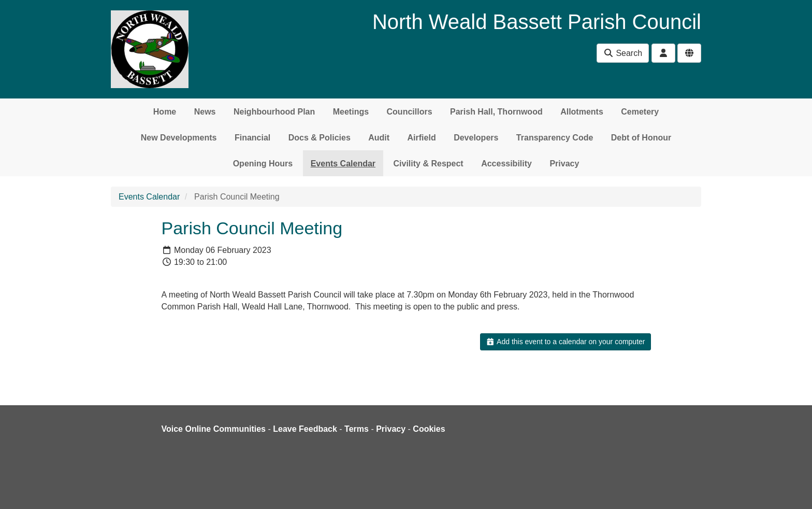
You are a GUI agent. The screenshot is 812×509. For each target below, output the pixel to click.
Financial (252, 138)
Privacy (564, 164)
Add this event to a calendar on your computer (565, 342)
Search (623, 53)
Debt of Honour (641, 138)
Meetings (351, 112)
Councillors (410, 112)
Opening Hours (263, 164)
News (205, 112)
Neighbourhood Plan (274, 112)
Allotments (582, 112)
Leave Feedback (305, 429)
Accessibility (506, 164)
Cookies (429, 429)
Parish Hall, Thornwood (496, 112)
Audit (379, 138)
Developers (476, 138)
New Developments (179, 138)
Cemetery (640, 112)
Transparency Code (555, 138)
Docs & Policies (320, 138)
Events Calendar (343, 164)
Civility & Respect (429, 164)
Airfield (422, 138)
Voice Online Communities (214, 429)
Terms (357, 429)
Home (165, 112)
